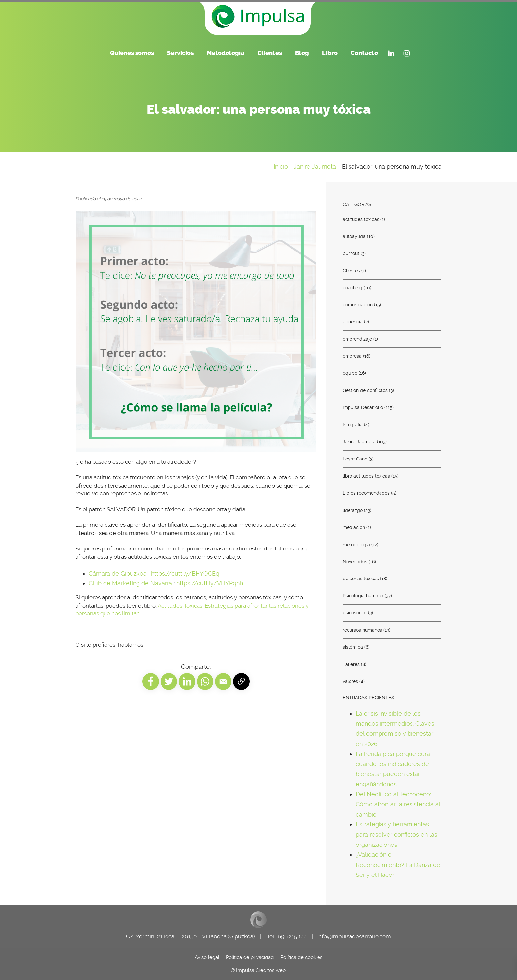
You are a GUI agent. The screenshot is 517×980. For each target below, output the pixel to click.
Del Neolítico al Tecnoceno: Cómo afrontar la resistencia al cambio (398, 804)
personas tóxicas (361, 579)
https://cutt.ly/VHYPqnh (210, 583)
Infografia (353, 425)
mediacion (354, 527)
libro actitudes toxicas (366, 476)
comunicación (358, 305)
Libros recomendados (366, 493)
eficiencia (353, 322)
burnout (351, 253)
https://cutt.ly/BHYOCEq (185, 573)
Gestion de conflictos (365, 390)
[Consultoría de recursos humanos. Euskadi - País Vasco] (258, 16)
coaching (352, 287)
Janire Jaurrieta (315, 167)
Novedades (355, 561)
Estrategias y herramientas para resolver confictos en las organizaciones (396, 834)
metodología (356, 544)
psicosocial (355, 613)
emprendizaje (357, 339)
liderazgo (353, 510)
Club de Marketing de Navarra (130, 583)
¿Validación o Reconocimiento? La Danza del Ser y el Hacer (399, 865)
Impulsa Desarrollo (363, 407)
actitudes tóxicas (361, 219)
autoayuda (354, 236)
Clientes (351, 270)
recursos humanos (362, 630)
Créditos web (271, 970)
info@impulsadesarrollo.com (354, 937)
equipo (350, 373)
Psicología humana (363, 596)
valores (350, 681)
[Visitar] (391, 53)
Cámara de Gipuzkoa (118, 573)
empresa (352, 356)
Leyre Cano (355, 459)
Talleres (351, 664)
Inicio (281, 167)
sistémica (353, 647)
